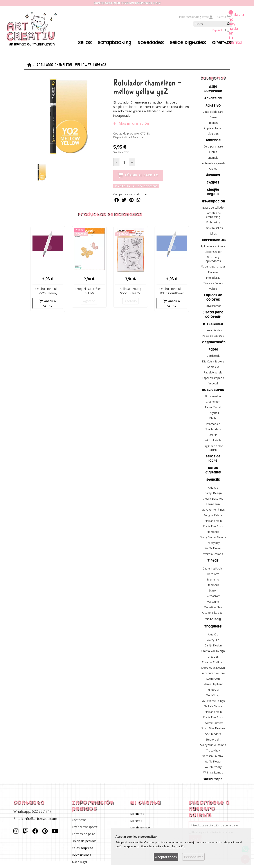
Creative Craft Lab (213, 662)
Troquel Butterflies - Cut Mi (89, 291)
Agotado (89, 301)
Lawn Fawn (213, 504)
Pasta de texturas (213, 336)
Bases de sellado (213, 208)
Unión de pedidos (84, 841)
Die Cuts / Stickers (213, 361)
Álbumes (213, 175)
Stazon (213, 590)
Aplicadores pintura (213, 246)
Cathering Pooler (213, 568)
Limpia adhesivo (213, 128)
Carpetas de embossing (213, 215)
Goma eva (213, 367)
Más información (131, 123)
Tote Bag (213, 619)
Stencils (213, 479)
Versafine (213, 601)
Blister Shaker (213, 252)
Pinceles (213, 272)
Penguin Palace (213, 515)
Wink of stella (213, 440)
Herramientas (214, 240)
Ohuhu (213, 418)
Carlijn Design (213, 493)
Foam (213, 117)
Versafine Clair (213, 607)
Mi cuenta (137, 814)
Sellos (85, 42)
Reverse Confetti (213, 723)
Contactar (79, 820)
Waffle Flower (213, 548)
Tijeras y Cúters (213, 283)
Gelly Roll (213, 413)
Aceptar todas (166, 857)
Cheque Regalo (213, 192)
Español (217, 30)
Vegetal (213, 383)
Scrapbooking (115, 42)
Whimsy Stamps (213, 554)
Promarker (213, 424)
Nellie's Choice (213, 706)
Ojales (213, 168)
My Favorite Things (213, 510)
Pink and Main (213, 521)
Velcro (213, 288)
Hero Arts (213, 574)
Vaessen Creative (213, 756)
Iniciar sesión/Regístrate (196, 17)
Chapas (213, 182)
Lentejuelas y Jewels (213, 163)
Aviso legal (79, 862)
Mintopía (213, 690)
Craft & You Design (213, 651)
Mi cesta (136, 821)
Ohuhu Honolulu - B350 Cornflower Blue (172, 291)
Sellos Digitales (188, 42)
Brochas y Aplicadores (213, 259)
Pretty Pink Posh (213, 526)
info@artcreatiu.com (40, 819)
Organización (214, 342)
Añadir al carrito (48, 303)
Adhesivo (213, 105)
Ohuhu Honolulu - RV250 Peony (48, 291)
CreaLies (213, 656)
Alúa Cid (213, 487)
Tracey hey (213, 543)
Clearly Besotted (213, 499)
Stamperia (213, 532)
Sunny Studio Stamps (213, 537)
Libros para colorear (213, 315)
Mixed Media (213, 324)
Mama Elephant (213, 684)
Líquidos (213, 134)
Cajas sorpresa (82, 848)
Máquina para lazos (213, 267)
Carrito (224, 17)
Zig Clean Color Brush (213, 448)
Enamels (213, 157)
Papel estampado (213, 378)
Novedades (151, 42)
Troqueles (213, 626)
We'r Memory (213, 767)
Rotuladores (213, 390)
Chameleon (213, 402)
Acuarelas (213, 98)
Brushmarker (213, 396)
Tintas (213, 560)
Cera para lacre (213, 146)
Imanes (213, 123)
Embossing (213, 222)
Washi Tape (213, 779)
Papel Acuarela (213, 372)
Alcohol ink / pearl (213, 612)
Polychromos (213, 306)
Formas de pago (84, 834)
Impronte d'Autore (213, 673)
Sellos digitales (213, 470)
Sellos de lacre (213, 458)
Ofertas (222, 42)
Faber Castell (213, 407)
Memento (213, 580)
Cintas (213, 152)
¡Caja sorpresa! (213, 89)
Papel (213, 349)
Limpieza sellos (213, 228)
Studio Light (213, 739)
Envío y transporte (85, 827)
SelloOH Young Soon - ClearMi (131, 291)
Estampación (214, 201)
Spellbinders (213, 429)
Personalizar (193, 857)
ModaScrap (213, 695)
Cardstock (213, 356)
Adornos (213, 140)
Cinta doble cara (213, 112)
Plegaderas (213, 278)
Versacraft (213, 596)
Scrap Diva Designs (213, 728)
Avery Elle (213, 640)
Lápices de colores (213, 297)
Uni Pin (213, 435)
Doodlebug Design (213, 667)
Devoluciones (81, 855)
